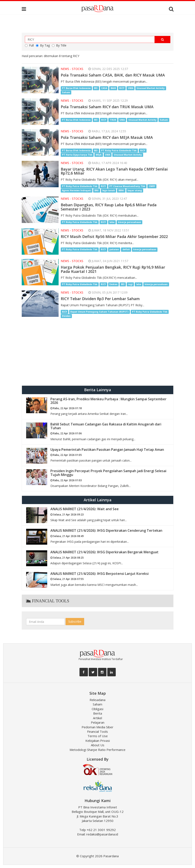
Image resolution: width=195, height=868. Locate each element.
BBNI (121, 190)
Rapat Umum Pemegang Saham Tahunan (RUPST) (99, 312)
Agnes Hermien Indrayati (77, 190)
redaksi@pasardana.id (102, 834)
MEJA (99, 155)
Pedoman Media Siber (97, 727)
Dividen (66, 316)
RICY (122, 88)
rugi (130, 284)
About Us (98, 745)
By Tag (43, 45)
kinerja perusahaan (130, 222)
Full (29, 45)
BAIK (113, 88)
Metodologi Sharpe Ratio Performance (97, 750)
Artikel (97, 718)
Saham (66, 92)
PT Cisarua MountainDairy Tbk (127, 186)
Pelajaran (98, 722)
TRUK (113, 120)
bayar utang (135, 190)
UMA (131, 88)
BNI (97, 190)
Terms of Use (98, 736)
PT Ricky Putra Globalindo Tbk (119, 150)
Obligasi (97, 709)
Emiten (113, 284)
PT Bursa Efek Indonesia (76, 88)
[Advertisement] (98, 352)
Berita (98, 713)
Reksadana (97, 700)
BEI (96, 88)
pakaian (114, 250)
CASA (104, 88)
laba (112, 222)
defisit (126, 250)
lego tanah (109, 190)
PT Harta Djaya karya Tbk (77, 155)
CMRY (152, 186)
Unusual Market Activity (151, 88)
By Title (59, 45)
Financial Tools (97, 731)
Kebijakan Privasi (98, 741)
